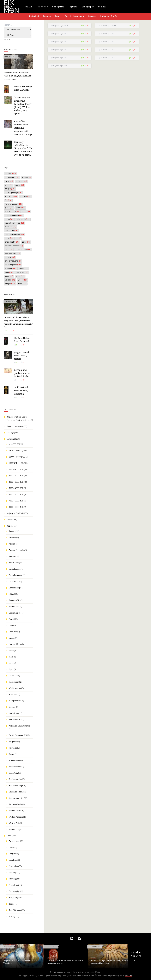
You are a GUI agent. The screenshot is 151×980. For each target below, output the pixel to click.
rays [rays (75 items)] (9, 250)
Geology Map (58, 7)
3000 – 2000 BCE (16, 476)
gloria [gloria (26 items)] (9, 208)
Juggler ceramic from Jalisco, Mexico (22, 356)
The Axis (29, 7)
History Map (42, 7)
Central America (16, 575)
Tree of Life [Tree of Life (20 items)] (22, 272)
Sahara (12, 754)
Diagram (12, 854)
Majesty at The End (109, 16)
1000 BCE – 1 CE (16, 463)
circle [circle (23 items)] (9, 181)
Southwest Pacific (16, 792)
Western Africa (15, 811)
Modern (10, 520)
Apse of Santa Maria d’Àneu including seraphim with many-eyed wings (23, 128)
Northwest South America (19, 726)
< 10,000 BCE (10, 302)
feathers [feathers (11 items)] (25, 197)
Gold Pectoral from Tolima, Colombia (21, 391)
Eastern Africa (15, 600)
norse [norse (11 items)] (9, 238)
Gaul (11, 625)
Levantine (13, 676)
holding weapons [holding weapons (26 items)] (14, 215)
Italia (11, 663)
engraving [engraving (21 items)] (11, 197)
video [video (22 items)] (9, 276)
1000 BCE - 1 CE (10, 57)
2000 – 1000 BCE (16, 469)
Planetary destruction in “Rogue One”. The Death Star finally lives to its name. (23, 149)
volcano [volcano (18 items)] (10, 280)
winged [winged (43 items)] (10, 284)
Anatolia (12, 538)
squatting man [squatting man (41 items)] (13, 265)
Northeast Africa (16, 720)
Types (58, 17)
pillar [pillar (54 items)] (26, 242)
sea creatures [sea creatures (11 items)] (12, 253)
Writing (12, 916)
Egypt (11, 619)
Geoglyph (13, 860)
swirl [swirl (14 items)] (9, 272)
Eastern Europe (15, 613)
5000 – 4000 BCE (16, 488)
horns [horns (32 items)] (9, 219)
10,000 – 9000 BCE (17, 457)
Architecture (14, 841)
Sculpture (13, 898)
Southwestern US (16, 798)
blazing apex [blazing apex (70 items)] (12, 178)
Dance (11, 847)
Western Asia (14, 823)
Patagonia (13, 742)
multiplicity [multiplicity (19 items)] (11, 231)
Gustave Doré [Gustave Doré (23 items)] (12, 212)
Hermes (13, 79)
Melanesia (13, 694)
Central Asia (14, 582)
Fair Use (128, 975)
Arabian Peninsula (16, 550)
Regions (47, 17)
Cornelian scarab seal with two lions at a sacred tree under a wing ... (65, 962)
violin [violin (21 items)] (20, 276)
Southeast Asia (15, 779)
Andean (12, 544)
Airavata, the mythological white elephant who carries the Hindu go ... (110, 962)
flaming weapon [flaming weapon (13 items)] (13, 204)
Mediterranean (15, 688)
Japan (11, 669)
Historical (34, 17)
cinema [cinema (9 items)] (27, 178)
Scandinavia (14, 760)
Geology (92, 16)
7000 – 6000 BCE (16, 501)
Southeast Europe (16, 786)
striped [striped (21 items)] (23, 269)
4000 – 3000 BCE (16, 482)
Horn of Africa (15, 644)
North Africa (14, 713)
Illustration (13, 866)
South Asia (13, 773)
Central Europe (15, 588)
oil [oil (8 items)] (19, 238)
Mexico (12, 707)
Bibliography (88, 7)
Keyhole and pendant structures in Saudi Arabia (23, 373)
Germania (13, 632)
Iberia (11, 651)
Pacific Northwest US (18, 735)
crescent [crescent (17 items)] (22, 181)
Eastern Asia (14, 607)
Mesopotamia (14, 701)
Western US (14, 829)
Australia (13, 556)
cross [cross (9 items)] (9, 185)
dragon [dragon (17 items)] (10, 189)
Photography (14, 891)
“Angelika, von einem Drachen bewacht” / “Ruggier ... (20, 962)
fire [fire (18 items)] (8, 200)
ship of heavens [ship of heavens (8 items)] (13, 261)
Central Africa (15, 569)
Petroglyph (13, 885)
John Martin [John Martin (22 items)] (23, 219)
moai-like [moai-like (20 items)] (11, 227)
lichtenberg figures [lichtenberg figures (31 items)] (14, 223)
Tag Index (73, 7)
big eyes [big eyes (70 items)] (10, 174)
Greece (12, 638)
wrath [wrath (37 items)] (22, 284)
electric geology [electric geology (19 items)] (13, 193)
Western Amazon (16, 817)
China (11, 594)
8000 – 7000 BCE (16, 507)
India (11, 657)
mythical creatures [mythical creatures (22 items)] (14, 234)
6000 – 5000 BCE (16, 495)
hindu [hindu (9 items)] (26, 212)
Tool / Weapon (15, 910)
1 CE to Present (15, 451)
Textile (12, 904)
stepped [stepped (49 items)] (10, 269)
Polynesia (13, 748)
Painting (12, 879)
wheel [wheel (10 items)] (22, 280)
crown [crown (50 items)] (20, 185)
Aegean (12, 531)
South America (15, 767)
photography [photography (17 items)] (12, 242)
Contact (102, 7)
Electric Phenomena (74, 16)
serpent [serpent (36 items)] (10, 257)
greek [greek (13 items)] (20, 208)
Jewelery (12, 873)
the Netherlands (15, 804)
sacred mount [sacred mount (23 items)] (23, 250)
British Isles (14, 563)
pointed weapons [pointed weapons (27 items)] (14, 246)
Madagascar (14, 682)
